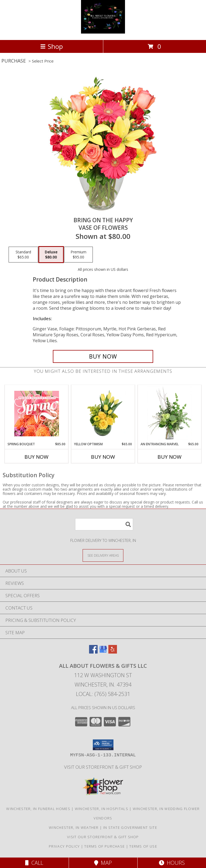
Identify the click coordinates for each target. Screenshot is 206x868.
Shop (51, 46)
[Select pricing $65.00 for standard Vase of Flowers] (23, 255)
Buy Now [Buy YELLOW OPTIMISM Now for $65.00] (103, 457)
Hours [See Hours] (172, 863)
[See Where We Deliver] (103, 555)
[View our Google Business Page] (103, 652)
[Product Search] (104, 524)
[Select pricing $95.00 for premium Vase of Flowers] (78, 255)
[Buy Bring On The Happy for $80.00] (103, 356)
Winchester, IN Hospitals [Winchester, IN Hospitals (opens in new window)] (102, 809)
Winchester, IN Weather (74, 827)
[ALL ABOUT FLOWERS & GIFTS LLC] (103, 32)
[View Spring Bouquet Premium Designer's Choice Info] (37, 413)
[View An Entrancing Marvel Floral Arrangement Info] (170, 413)
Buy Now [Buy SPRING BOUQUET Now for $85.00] (36, 457)
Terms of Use (143, 846)
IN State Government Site (130, 827)
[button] (103, 745)
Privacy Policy (64, 846)
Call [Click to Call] (34, 863)
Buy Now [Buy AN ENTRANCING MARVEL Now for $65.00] (170, 457)
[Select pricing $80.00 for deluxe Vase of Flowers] (51, 255)
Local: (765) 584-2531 (103, 694)
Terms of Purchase (104, 846)
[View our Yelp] (113, 652)
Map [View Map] (103, 863)
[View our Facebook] (93, 652)
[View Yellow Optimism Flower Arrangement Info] (103, 413)
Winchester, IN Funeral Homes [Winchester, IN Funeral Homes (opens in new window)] (38, 809)
